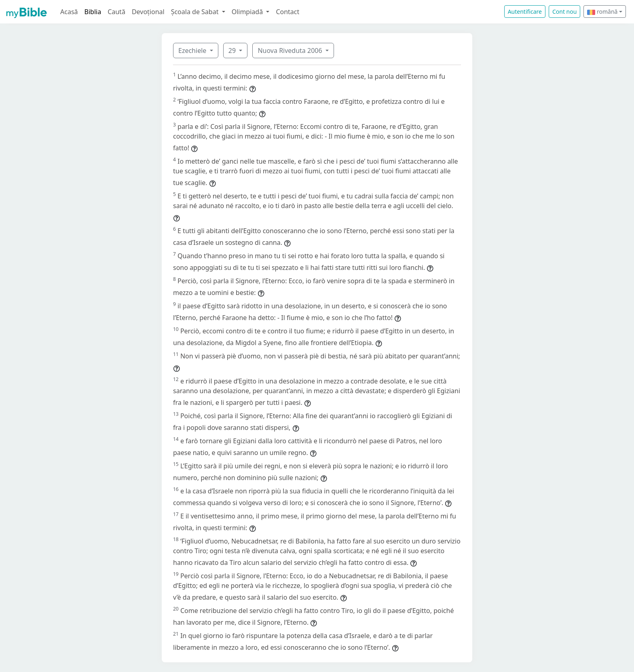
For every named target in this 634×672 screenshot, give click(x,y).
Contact (287, 12)
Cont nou (564, 12)
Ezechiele (193, 51)
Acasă (69, 12)
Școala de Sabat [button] (196, 12)
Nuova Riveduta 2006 (291, 51)
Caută (116, 12)
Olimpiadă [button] (248, 12)
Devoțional (148, 12)
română (602, 12)
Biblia (93, 12)
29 (233, 51)
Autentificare (525, 12)
